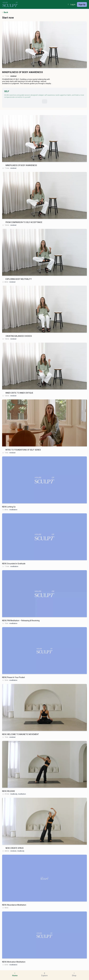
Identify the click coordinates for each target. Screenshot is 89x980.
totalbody (21, 851)
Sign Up (82, 4)
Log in (71, 4)
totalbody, (14, 794)
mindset (13, 168)
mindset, (14, 851)
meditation (13, 510)
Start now (8, 18)
